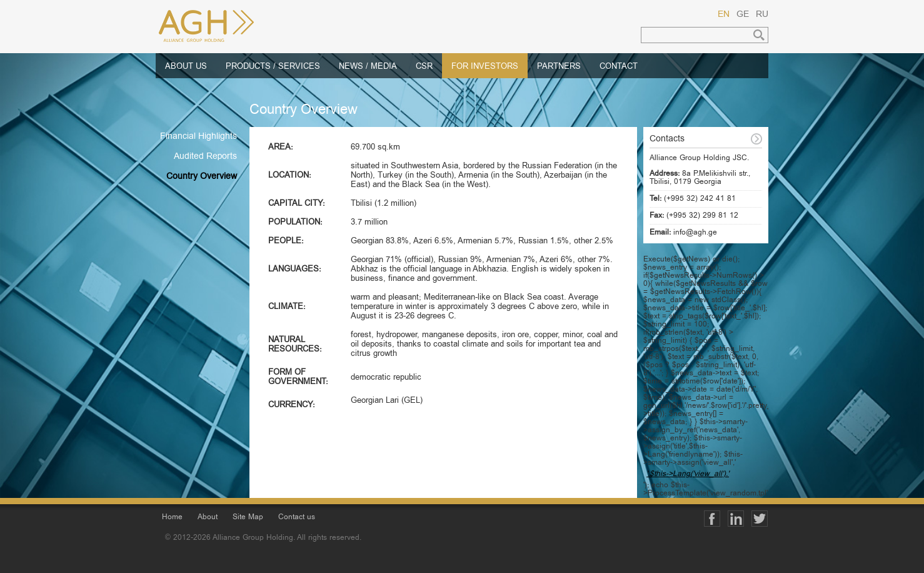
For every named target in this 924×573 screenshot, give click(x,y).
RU (762, 15)
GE (743, 15)
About (208, 518)
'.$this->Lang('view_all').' (688, 474)
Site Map (248, 518)
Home (172, 518)
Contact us (297, 518)
